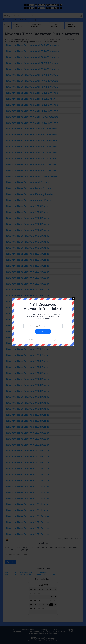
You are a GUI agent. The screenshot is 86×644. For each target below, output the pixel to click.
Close (73, 299)
